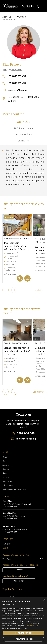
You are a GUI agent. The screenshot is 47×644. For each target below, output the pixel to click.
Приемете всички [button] (23, 633)
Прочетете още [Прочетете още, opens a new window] (32, 626)
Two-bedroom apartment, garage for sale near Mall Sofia (16, 246)
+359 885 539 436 (17, 76)
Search (5, 457)
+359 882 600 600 (10, 507)
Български (7, 544)
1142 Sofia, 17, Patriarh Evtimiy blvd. (17, 504)
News (5, 473)
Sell (4, 461)
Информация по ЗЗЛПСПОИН (15, 489)
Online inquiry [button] (19, 581)
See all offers (39, 290)
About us (7, 17)
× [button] (44, 600)
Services (6, 469)
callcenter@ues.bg (26, 439)
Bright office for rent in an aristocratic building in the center (17, 351)
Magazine (6, 477)
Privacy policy (8, 485)
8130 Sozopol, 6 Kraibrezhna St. (15, 529)
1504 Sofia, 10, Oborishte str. (14, 516)
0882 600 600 (26, 433)
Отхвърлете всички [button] (24, 639)
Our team (22, 17)
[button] (23, 628)
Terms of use (8, 481)
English (5, 548)
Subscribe (19, 570)
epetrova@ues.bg (17, 90)
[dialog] (23, 621)
